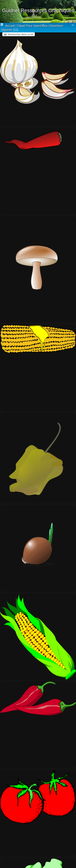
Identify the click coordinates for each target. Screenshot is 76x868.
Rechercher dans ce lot (21, 34)
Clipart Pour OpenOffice (32, 26)
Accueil (10, 26)
